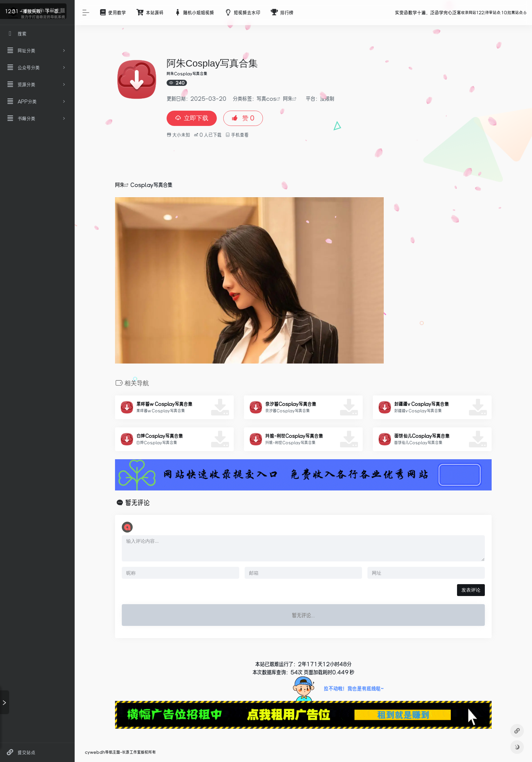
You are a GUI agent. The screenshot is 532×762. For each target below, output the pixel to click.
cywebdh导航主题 (102, 752)
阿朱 (288, 98)
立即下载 (192, 118)
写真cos (266, 98)
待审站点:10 (496, 13)
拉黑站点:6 (517, 13)
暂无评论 (137, 503)
